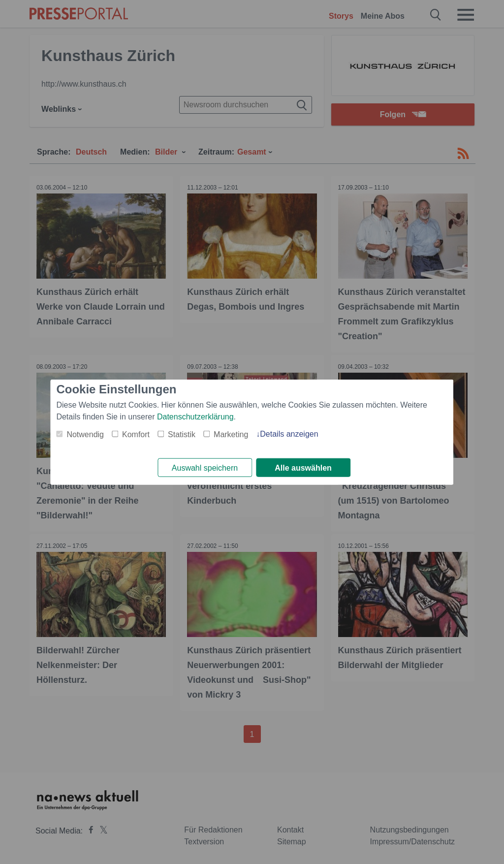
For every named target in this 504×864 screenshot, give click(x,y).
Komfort (136, 434)
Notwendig (85, 434)
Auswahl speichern (205, 468)
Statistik (182, 434)
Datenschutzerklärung (195, 416)
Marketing (231, 434)
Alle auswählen (303, 468)
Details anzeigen (289, 433)
